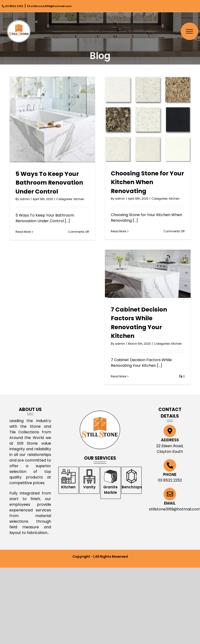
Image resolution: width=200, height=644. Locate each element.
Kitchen (79, 199)
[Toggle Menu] (190, 31)
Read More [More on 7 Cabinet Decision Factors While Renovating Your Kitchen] (118, 376)
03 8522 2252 (13, 6)
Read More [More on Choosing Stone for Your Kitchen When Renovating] (118, 231)
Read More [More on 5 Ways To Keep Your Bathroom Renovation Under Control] (23, 232)
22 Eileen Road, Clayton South (170, 449)
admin (25, 199)
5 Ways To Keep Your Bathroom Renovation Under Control (49, 183)
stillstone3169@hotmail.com (49, 6)
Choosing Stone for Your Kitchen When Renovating (147, 182)
